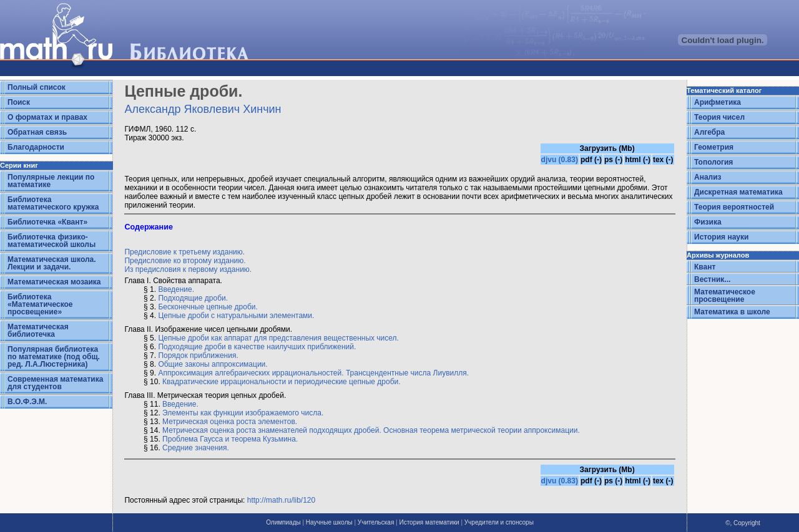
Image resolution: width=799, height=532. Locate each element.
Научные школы (329, 522)
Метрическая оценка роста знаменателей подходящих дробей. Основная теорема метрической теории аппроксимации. (371, 430)
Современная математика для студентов (55, 383)
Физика (708, 222)
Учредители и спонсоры (499, 522)
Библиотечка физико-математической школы (51, 241)
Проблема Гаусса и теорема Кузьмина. (230, 439)
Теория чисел (719, 117)
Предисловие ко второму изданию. (185, 261)
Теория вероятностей (734, 207)
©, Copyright (743, 523)
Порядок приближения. (198, 355)
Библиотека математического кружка (53, 203)
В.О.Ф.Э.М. (27, 402)
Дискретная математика (738, 192)
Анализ (708, 177)
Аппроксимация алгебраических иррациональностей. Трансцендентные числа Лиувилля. (313, 373)
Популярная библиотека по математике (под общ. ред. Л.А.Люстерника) (54, 357)
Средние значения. (196, 448)
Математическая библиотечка (38, 331)
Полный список (37, 87)
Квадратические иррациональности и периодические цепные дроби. (281, 382)
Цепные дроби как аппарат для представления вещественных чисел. (278, 338)
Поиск (19, 102)
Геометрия (714, 147)
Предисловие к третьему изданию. (184, 252)
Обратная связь (37, 132)
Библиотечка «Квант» (47, 222)
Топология (713, 162)
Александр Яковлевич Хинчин (203, 109)
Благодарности (36, 147)
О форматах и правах (47, 117)
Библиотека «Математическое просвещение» (40, 304)
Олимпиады (283, 522)
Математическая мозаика (54, 282)
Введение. (176, 289)
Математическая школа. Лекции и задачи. (52, 263)
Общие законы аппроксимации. (213, 364)
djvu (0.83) (560, 160)
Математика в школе (732, 312)
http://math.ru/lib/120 (281, 500)
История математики (429, 522)
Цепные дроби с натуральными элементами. (236, 316)
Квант (705, 267)
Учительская (376, 522)
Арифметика (718, 102)
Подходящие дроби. (193, 298)
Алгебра (709, 132)
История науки (721, 237)
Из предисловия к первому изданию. (188, 269)
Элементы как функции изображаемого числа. (243, 413)
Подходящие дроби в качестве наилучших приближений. (257, 347)
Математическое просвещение (725, 296)
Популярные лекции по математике (51, 181)
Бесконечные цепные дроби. (208, 307)
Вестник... (712, 279)
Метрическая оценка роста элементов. (230, 422)
